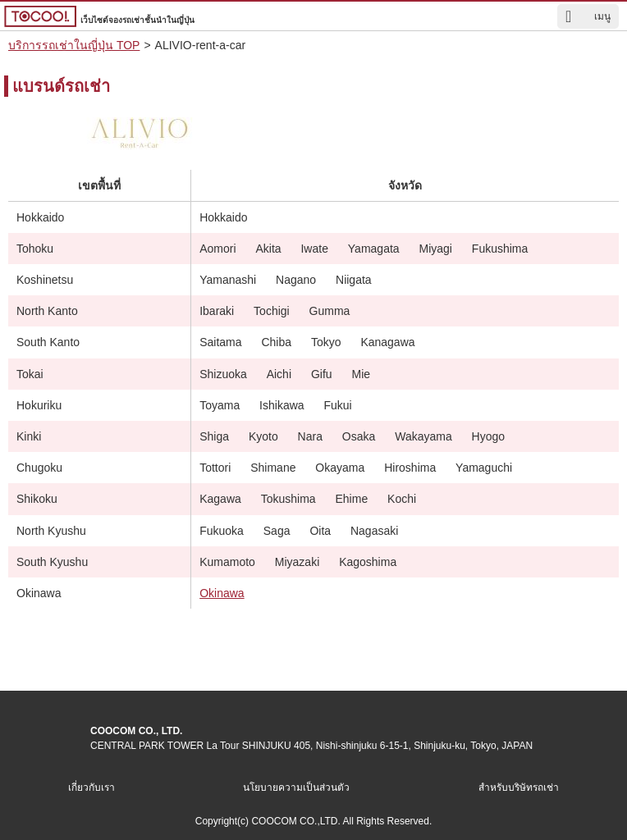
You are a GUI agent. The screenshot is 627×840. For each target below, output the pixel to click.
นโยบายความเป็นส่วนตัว (296, 787)
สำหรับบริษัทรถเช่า (519, 787)
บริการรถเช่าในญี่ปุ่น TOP (74, 45)
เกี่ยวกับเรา (92, 787)
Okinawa (222, 593)
